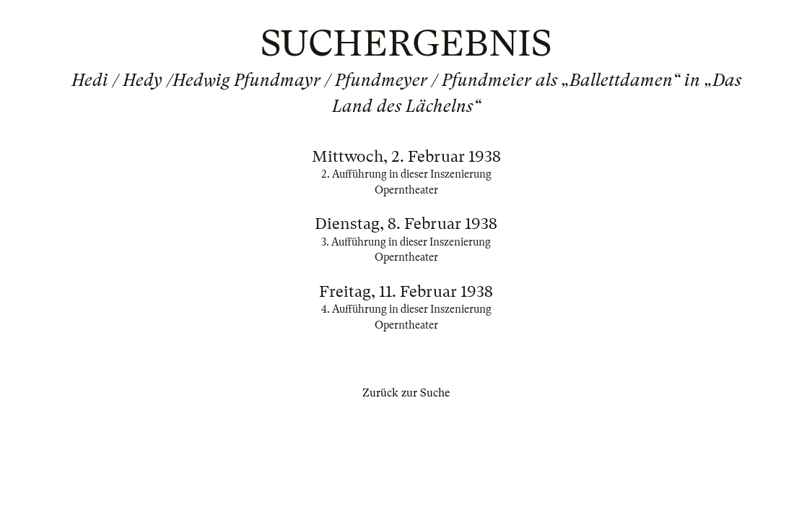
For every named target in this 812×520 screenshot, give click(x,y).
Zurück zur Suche (406, 393)
